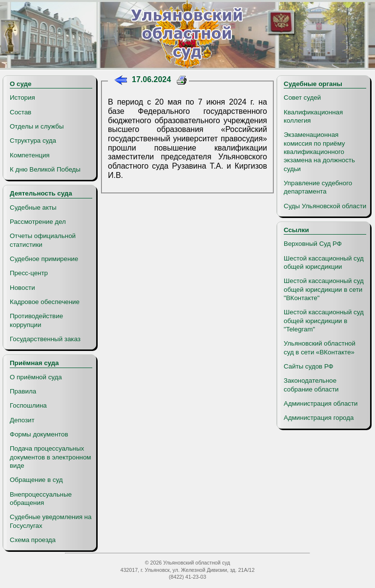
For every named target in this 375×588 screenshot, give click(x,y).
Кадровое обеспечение (45, 302)
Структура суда (33, 141)
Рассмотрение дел (38, 222)
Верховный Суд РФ (313, 244)
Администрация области (321, 403)
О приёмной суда (36, 377)
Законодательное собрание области (311, 385)
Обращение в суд (36, 480)
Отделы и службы (37, 126)
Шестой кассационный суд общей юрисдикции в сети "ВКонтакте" (324, 289)
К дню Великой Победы (45, 169)
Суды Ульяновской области (325, 206)
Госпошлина (28, 405)
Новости (22, 288)
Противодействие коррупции (36, 320)
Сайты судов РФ (309, 366)
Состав (21, 112)
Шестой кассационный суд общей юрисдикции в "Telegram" (324, 321)
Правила (23, 391)
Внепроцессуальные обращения (41, 499)
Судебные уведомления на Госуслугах (51, 521)
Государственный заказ (45, 339)
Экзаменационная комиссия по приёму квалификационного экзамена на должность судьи (319, 152)
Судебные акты (33, 207)
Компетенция (30, 155)
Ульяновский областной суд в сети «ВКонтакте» (320, 348)
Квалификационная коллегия (313, 116)
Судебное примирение (44, 259)
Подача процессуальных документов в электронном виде (50, 457)
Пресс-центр (29, 273)
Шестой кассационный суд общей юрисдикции (324, 262)
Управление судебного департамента (318, 187)
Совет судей (302, 98)
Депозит (22, 420)
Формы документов (39, 434)
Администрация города (319, 418)
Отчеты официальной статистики (43, 240)
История (22, 98)
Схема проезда (33, 540)
